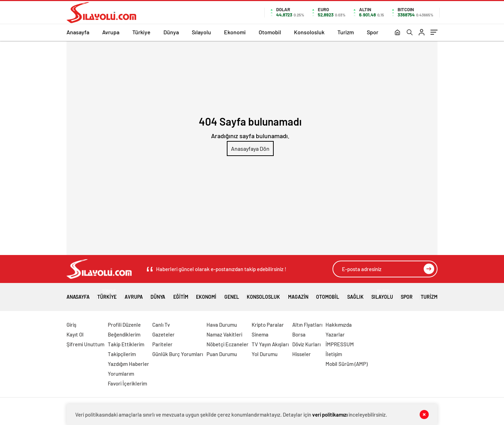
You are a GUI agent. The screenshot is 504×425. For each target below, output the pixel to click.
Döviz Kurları (306, 344)
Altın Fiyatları (307, 325)
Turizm (346, 32)
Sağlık (355, 294)
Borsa (299, 334)
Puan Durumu (222, 354)
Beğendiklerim (124, 334)
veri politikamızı (330, 415)
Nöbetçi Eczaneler (227, 344)
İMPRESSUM (340, 344)
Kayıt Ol (75, 334)
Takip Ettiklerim (126, 344)
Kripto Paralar (268, 325)
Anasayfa (78, 32)
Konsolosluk (309, 32)
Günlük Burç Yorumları (178, 354)
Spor (373, 32)
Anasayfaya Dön (250, 148)
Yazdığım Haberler (128, 364)
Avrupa (111, 32)
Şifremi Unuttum (85, 344)
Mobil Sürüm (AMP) (346, 364)
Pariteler (162, 344)
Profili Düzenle (124, 325)
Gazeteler (163, 334)
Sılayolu (201, 32)
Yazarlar (335, 334)
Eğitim (181, 294)
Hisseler (302, 354)
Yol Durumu (265, 354)
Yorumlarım (121, 374)
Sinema (260, 334)
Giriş (71, 325)
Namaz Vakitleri (224, 334)
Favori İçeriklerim (127, 383)
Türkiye (141, 32)
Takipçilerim (122, 354)
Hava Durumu (222, 325)
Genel (232, 294)
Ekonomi (235, 32)
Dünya (171, 32)
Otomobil (270, 32)
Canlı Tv (161, 325)
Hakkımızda (339, 325)
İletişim (334, 354)
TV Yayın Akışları (270, 344)
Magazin (298, 294)
